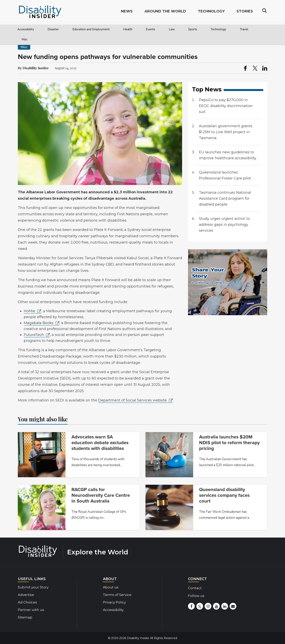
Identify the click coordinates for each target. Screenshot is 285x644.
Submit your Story (33, 587)
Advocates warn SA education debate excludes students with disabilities (100, 443)
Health (128, 29)
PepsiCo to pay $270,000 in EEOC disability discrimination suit (226, 106)
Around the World (165, 13)
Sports (193, 29)
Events (151, 29)
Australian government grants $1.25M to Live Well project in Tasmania (226, 132)
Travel (244, 29)
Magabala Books (39, 323)
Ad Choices (27, 602)
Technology (218, 29)
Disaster (53, 29)
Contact (195, 588)
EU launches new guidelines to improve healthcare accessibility (228, 155)
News (127, 13)
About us (111, 587)
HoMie (29, 311)
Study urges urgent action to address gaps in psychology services (224, 225)
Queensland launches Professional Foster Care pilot (225, 175)
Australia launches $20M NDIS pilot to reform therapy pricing (229, 443)
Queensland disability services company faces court (224, 495)
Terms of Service (117, 595)
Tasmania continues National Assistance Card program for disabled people (225, 198)
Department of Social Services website (133, 400)
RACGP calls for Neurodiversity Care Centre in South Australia (101, 495)
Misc (25, 39)
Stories (245, 13)
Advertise (26, 595)
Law (172, 29)
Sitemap (25, 617)
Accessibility (26, 29)
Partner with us (31, 610)
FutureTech (34, 335)
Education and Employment (91, 29)
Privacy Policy (114, 602)
